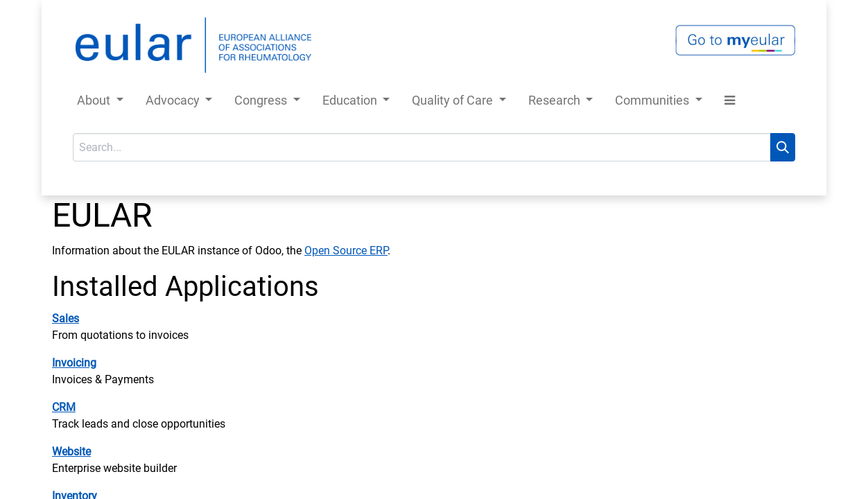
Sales (66, 318)
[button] (730, 103)
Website (71, 452)
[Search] (783, 147)
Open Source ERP (346, 251)
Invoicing (74, 363)
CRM (64, 407)
